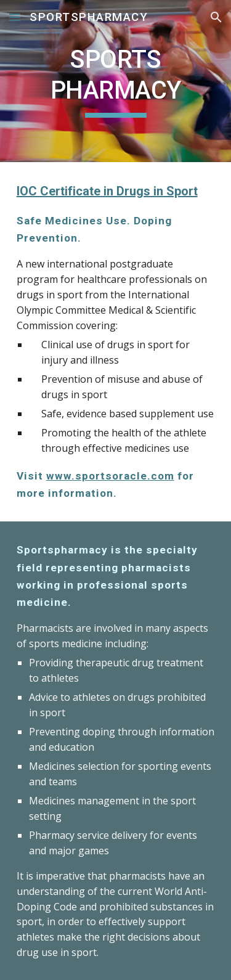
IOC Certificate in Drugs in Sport (107, 191)
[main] (116, 81)
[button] (15, 17)
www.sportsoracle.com (110, 476)
